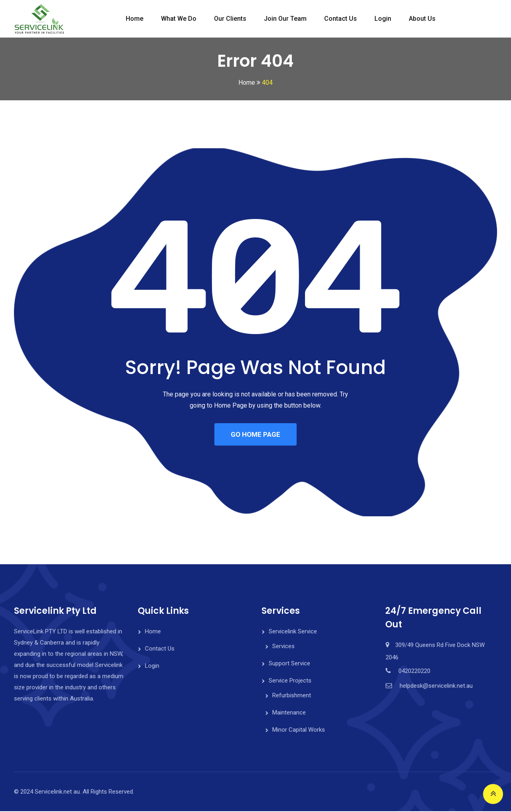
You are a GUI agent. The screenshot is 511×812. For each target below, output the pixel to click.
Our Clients (230, 19)
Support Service (289, 664)
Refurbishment (292, 696)
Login (383, 19)
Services (283, 647)
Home (135, 19)
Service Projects (290, 681)
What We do (179, 19)
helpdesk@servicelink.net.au (436, 687)
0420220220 (414, 672)
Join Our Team (285, 19)
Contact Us (341, 19)
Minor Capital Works (299, 730)
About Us (422, 19)
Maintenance (289, 713)
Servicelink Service (293, 632)
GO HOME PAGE (255, 435)
